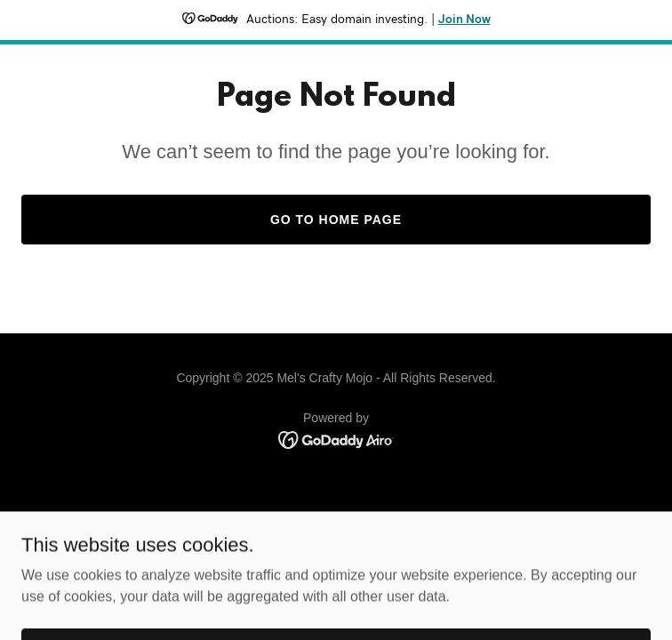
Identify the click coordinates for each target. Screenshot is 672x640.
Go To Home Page (336, 220)
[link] (336, 439)
